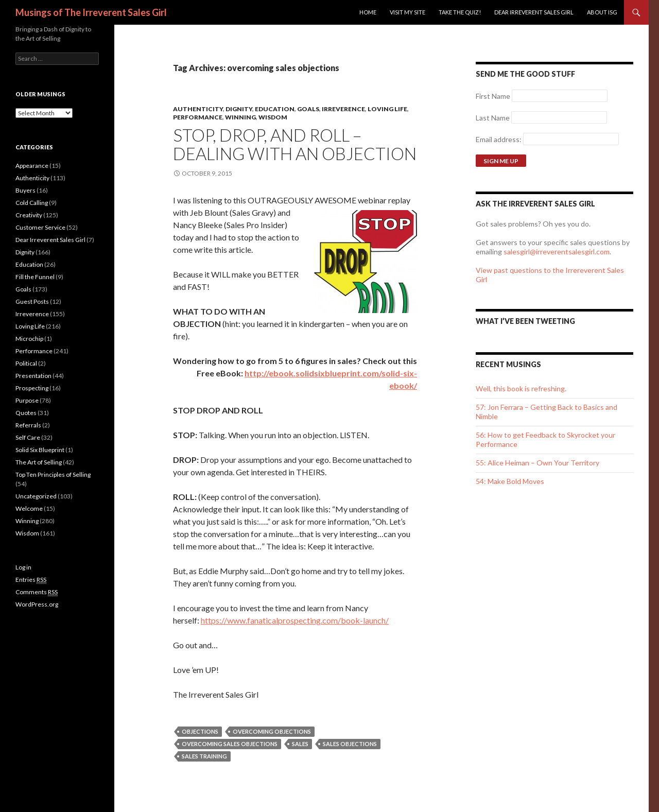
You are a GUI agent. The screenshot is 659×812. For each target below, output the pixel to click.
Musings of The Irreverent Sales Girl (91, 12)
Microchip (29, 339)
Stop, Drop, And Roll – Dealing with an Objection (295, 144)
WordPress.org (37, 604)
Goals (308, 109)
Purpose (27, 400)
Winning (240, 117)
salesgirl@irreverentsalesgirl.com (557, 252)
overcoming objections (272, 731)
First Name (493, 96)
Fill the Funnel (35, 277)
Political (26, 363)
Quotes (26, 413)
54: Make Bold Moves (510, 481)
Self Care (28, 437)
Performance (198, 117)
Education (275, 109)
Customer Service (40, 227)
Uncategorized (36, 496)
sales (300, 744)
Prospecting (32, 388)
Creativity (29, 215)
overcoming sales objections (230, 744)
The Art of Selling (39, 462)
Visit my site (407, 12)
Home (368, 12)
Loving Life (387, 109)
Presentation (33, 376)
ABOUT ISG (602, 12)
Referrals (28, 425)
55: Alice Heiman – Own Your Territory (537, 463)
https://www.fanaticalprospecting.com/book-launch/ (295, 620)
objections (200, 731)
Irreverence (343, 109)
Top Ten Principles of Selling (53, 474)
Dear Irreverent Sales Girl (534, 12)
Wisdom (273, 117)
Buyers (25, 190)
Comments (37, 592)
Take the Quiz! (460, 12)
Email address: (499, 139)
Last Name (493, 118)
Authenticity (198, 109)
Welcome (29, 508)
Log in (23, 567)
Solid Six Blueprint (40, 450)
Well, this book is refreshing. (521, 388)
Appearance (32, 166)
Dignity (239, 109)
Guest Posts (32, 301)
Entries (31, 580)
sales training (204, 756)
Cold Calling (32, 203)
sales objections (350, 744)
